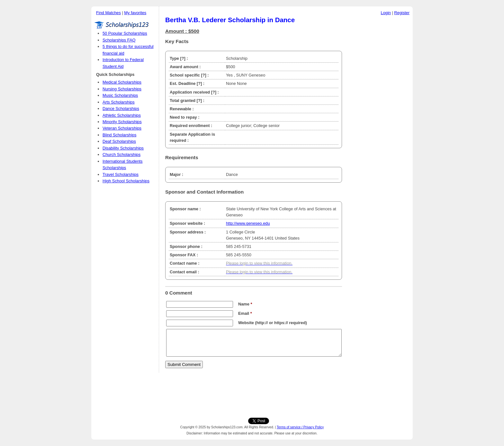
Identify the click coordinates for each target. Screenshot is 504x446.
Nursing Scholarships (122, 89)
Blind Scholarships (119, 135)
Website (246, 323)
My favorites (135, 13)
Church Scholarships (122, 155)
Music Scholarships (120, 95)
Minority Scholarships (122, 122)
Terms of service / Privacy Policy (300, 427)
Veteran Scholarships (122, 128)
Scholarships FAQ (119, 40)
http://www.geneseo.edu (248, 223)
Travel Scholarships (121, 174)
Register (402, 13)
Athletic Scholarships (122, 115)
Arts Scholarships (119, 102)
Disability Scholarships (123, 148)
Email (245, 313)
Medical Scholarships (122, 82)
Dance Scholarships (121, 109)
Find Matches (108, 13)
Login (386, 13)
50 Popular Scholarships (125, 33)
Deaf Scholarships (119, 141)
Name (245, 304)
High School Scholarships (126, 181)
